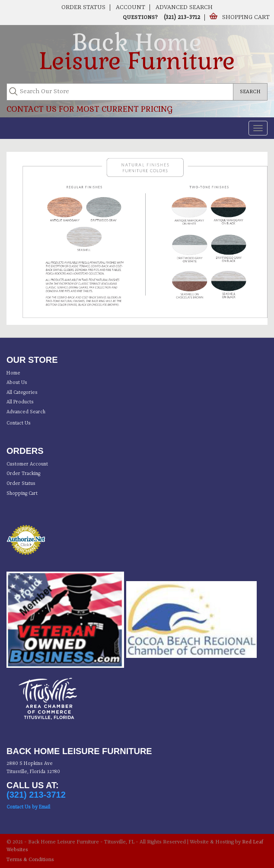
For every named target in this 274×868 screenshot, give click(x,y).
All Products (20, 402)
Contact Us (19, 423)
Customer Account (27, 464)
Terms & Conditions (30, 860)
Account (131, 7)
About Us (17, 383)
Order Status (83, 7)
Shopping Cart (246, 17)
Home (13, 373)
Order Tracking (23, 474)
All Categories (22, 393)
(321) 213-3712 (181, 17)
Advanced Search (184, 7)
